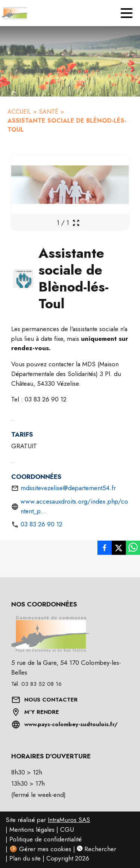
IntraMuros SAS (69, 820)
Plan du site (25, 858)
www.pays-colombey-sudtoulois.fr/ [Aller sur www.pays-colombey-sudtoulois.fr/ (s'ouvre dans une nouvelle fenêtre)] (71, 724)
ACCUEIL (19, 112)
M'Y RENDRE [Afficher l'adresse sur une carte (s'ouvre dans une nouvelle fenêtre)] (42, 712)
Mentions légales (32, 829)
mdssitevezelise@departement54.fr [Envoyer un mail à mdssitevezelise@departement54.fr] (68, 488)
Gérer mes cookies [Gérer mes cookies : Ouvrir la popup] (45, 849)
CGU (67, 829)
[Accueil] (13, 13)
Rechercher (97, 849)
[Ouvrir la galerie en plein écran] (76, 223)
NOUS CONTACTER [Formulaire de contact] (51, 700)
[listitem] (105, 548)
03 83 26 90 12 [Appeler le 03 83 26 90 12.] (41, 524)
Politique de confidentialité (46, 839)
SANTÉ (49, 112)
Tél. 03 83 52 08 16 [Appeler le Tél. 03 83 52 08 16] (36, 684)
